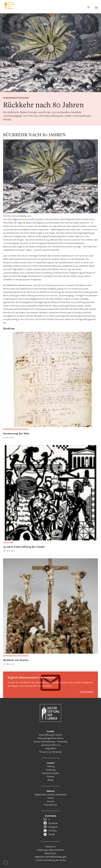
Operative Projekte (50, 773)
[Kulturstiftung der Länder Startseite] (10, 5)
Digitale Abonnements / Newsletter (51, 794)
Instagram (53, 827)
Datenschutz (50, 853)
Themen (50, 776)
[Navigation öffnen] (96, 7)
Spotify (52, 834)
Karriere (51, 801)
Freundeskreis (50, 805)
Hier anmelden (87, 692)
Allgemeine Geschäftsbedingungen (51, 857)
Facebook (53, 823)
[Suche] (89, 8)
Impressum (51, 846)
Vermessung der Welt (16, 433)
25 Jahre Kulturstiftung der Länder (24, 547)
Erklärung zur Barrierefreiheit (50, 850)
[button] (6, 862)
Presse (51, 798)
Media (50, 780)
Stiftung (51, 766)
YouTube (53, 830)
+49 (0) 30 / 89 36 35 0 (52, 752)
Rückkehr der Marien (16, 660)
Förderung (51, 770)
